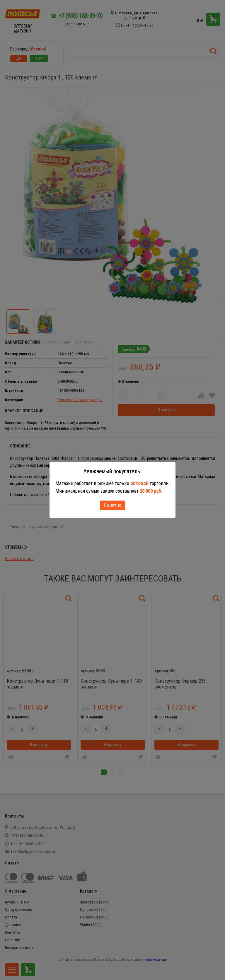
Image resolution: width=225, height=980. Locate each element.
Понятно (112, 505)
